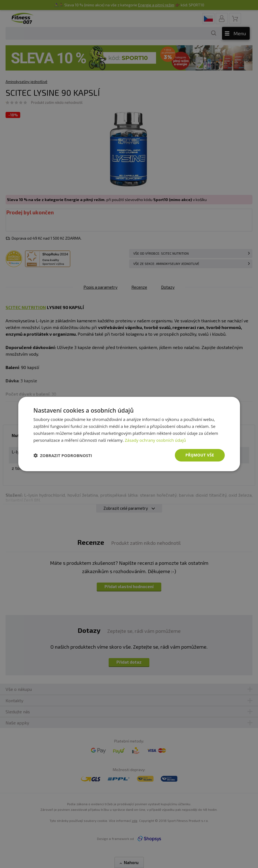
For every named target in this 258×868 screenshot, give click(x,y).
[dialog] (129, 434)
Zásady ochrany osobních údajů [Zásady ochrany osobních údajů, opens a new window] (155, 440)
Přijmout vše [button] (200, 455)
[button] (63, 455)
